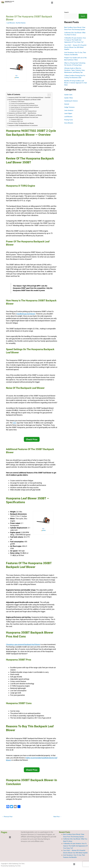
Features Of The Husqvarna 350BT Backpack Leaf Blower (25, 115)
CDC (15, 423)
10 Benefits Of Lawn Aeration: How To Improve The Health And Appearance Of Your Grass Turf (75, 40)
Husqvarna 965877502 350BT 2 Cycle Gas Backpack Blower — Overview (29, 97)
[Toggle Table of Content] (48, 95)
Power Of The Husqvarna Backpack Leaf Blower (23, 104)
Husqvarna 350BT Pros (17, 119)
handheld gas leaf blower (26, 314)
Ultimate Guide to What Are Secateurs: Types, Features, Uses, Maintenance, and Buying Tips (75, 70)
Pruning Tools (69, 120)
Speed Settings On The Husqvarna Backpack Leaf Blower (25, 107)
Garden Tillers (69, 98)
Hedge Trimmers (69, 107)
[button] (52, 3)
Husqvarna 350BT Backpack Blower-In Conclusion (23, 125)
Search (66, 12)
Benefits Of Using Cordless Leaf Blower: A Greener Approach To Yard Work (75, 83)
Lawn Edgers (68, 113)
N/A (16, 76)
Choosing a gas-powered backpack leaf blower (23, 644)
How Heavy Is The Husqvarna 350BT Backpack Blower (25, 105)
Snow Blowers (69, 123)
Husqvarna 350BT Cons (17, 121)
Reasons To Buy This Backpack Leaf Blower (21, 123)
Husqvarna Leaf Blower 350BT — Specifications (22, 113)
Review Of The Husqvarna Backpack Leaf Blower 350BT (25, 100)
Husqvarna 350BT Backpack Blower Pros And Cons (23, 117)
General (67, 104)
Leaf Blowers (11, 23)
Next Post (57, 817)
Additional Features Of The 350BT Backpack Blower (24, 111)
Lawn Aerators (69, 110)
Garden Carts (68, 95)
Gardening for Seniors (71, 101)
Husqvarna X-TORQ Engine (18, 102)
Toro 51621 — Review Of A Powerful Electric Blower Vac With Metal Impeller (75, 47)
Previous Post (7, 817)
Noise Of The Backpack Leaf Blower (20, 109)
